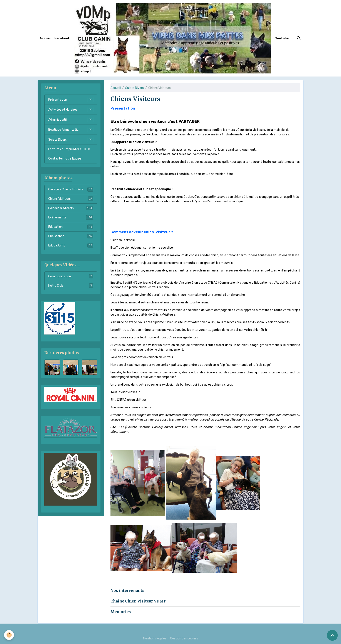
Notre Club (71, 286)
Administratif (58, 120)
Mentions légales (155, 638)
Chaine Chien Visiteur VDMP (138, 601)
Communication (71, 276)
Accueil (45, 38)
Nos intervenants (127, 591)
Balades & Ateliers (71, 208)
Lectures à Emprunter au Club (69, 149)
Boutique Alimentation (64, 130)
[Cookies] (9, 635)
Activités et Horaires (63, 110)
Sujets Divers (135, 88)
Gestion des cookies (184, 638)
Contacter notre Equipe (65, 159)
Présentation (58, 100)
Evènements (71, 217)
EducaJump (71, 245)
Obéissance (71, 236)
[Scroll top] (332, 635)
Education (71, 227)
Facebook (62, 38)
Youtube (282, 38)
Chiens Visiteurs (71, 199)
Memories (121, 612)
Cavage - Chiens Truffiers (71, 189)
